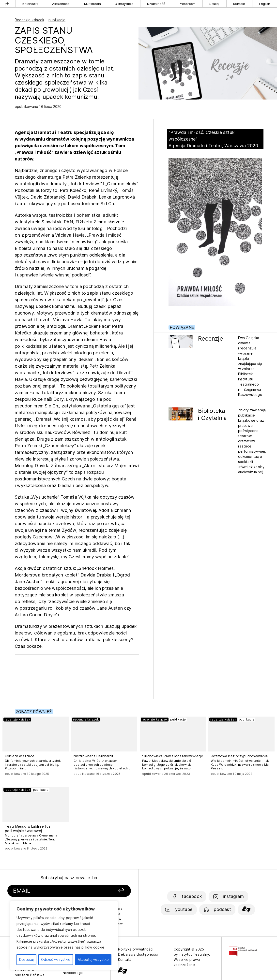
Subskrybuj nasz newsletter (69, 878)
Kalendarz (30, 4)
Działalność (156, 4)
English (265, 4)
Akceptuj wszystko (93, 959)
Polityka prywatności (136, 949)
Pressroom (187, 4)
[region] (64, 936)
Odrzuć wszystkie (56, 959)
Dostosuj (26, 959)
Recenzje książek (29, 20)
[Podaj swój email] (53, 891)
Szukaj (214, 4)
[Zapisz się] (109, 891)
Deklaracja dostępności (138, 954)
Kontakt (239, 4)
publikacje (57, 20)
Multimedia (93, 4)
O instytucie (124, 4)
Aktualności (61, 4)
